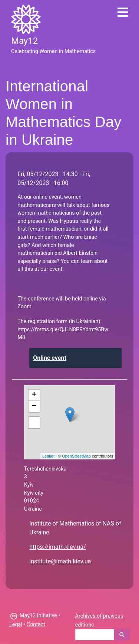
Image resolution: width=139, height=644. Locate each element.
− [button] (34, 406)
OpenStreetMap (76, 456)
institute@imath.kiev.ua (60, 561)
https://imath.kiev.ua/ (57, 547)
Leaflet (48, 456)
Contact (36, 625)
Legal (16, 625)
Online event (50, 358)
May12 (24, 41)
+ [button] (34, 395)
